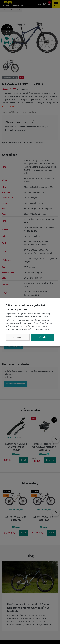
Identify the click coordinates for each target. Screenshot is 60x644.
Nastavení (18, 337)
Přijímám (42, 337)
